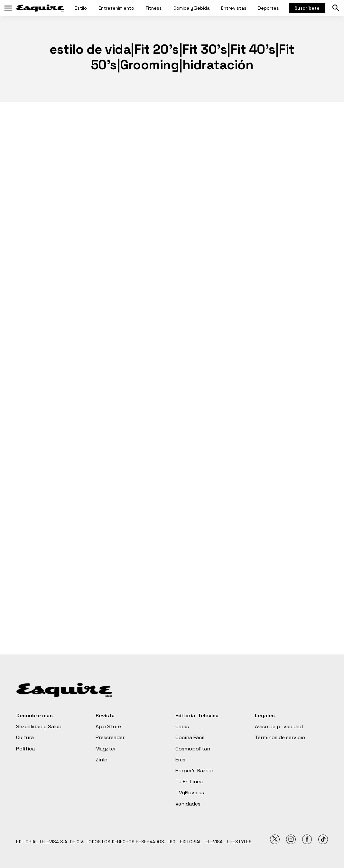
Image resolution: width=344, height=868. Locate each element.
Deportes (269, 8)
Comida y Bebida (191, 8)
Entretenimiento (116, 8)
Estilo (81, 8)
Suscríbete (307, 8)
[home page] (40, 8)
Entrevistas (234, 8)
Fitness (154, 8)
